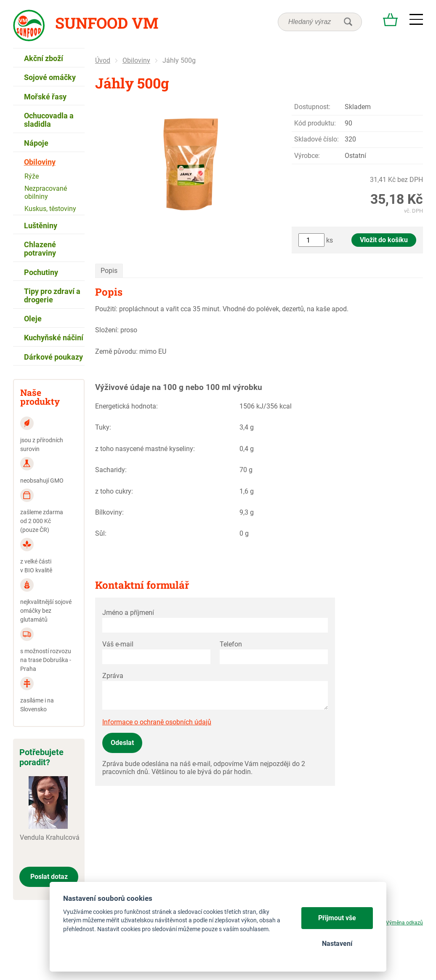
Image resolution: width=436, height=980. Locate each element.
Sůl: (101, 533)
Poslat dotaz (49, 877)
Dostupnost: (312, 107)
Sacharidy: (111, 470)
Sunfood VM (107, 23)
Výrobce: (307, 156)
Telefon (231, 644)
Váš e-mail (118, 644)
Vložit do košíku (384, 240)
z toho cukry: (114, 491)
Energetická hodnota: (126, 406)
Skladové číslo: (316, 139)
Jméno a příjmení (128, 613)
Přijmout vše (337, 918)
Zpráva (113, 676)
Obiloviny (136, 60)
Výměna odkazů (404, 923)
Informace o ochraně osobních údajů (157, 722)
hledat (348, 22)
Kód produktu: (315, 123)
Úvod (103, 60)
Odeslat (122, 743)
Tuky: (103, 427)
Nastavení (337, 944)
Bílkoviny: (109, 512)
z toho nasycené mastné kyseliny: (145, 449)
